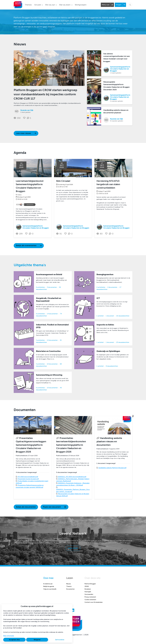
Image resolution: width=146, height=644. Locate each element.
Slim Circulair (63, 181)
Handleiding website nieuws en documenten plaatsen (116, 111)
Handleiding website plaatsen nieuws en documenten (109, 442)
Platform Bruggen (90, 584)
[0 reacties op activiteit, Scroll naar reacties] (32, 234)
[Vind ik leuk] (24, 118)
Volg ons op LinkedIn (50, 589)
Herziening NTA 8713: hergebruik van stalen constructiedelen (108, 184)
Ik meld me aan (48, 584)
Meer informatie (9, 636)
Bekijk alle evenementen (29, 246)
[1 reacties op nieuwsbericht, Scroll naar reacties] (29, 118)
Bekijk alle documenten (26, 507)
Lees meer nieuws (26, 133)
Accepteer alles (14, 640)
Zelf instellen (60, 640)
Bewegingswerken (105, 275)
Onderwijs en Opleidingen (108, 351)
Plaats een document (54, 507)
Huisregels (88, 592)
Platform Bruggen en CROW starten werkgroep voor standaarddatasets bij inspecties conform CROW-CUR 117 (45, 94)
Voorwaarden (89, 594)
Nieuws (69, 584)
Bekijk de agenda (49, 586)
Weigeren (37, 640)
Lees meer (73, 548)
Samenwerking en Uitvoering (49, 375)
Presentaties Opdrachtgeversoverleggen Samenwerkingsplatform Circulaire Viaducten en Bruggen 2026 (31, 445)
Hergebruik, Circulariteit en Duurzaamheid (49, 300)
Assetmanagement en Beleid (49, 275)
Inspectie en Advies (105, 325)
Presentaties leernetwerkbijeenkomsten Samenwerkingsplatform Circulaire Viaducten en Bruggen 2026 (71, 445)
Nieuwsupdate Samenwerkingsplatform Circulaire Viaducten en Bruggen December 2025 (116, 86)
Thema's (69, 586)
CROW (87, 586)
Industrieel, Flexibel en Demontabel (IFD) (52, 326)
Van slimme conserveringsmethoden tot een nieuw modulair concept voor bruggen (117, 58)
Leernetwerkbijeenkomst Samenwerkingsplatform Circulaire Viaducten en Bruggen (30, 186)
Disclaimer (88, 589)
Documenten (70, 589)
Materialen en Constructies (48, 351)
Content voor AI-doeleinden (94, 602)
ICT (98, 298)
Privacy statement (90, 597)
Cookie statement (90, 600)
